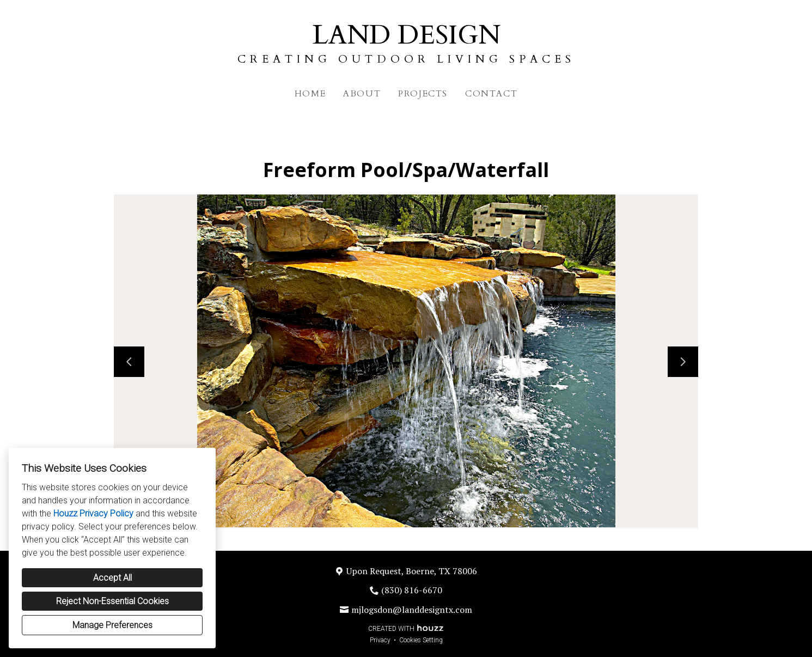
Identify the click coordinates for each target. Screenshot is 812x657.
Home (310, 94)
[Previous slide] (129, 362)
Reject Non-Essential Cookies (112, 601)
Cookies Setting (421, 640)
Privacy (380, 640)
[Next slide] (683, 362)
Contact (491, 94)
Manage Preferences (112, 625)
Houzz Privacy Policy (93, 513)
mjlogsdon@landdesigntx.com (412, 610)
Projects (423, 94)
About (362, 94)
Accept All (112, 578)
